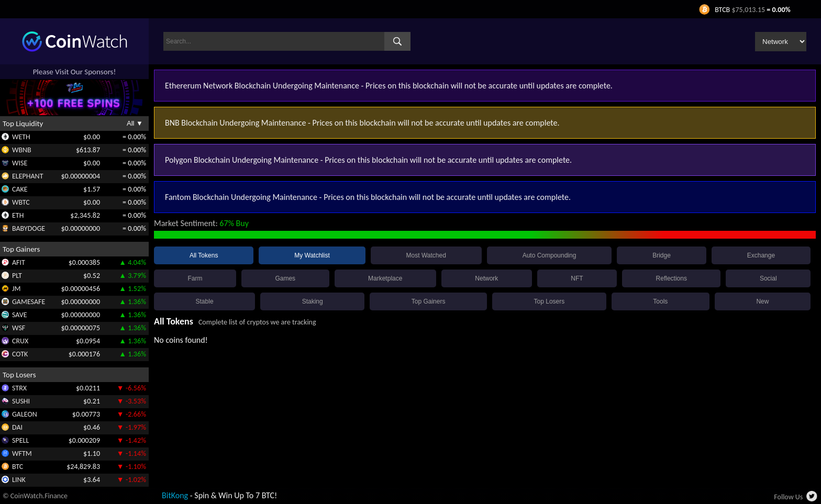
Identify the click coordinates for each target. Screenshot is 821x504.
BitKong (175, 495)
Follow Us (788, 497)
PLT (17, 276)
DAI (17, 427)
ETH (18, 215)
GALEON (25, 414)
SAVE (20, 315)
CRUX (20, 341)
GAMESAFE (29, 302)
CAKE (20, 189)
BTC (18, 467)
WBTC (21, 202)
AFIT (19, 262)
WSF (19, 328)
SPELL (20, 440)
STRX (19, 388)
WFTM (22, 453)
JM (16, 289)
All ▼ (135, 123)
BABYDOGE (29, 228)
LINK (19, 480)
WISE (20, 163)
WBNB (22, 150)
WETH (21, 137)
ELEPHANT (27, 176)
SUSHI (21, 401)
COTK (20, 354)
